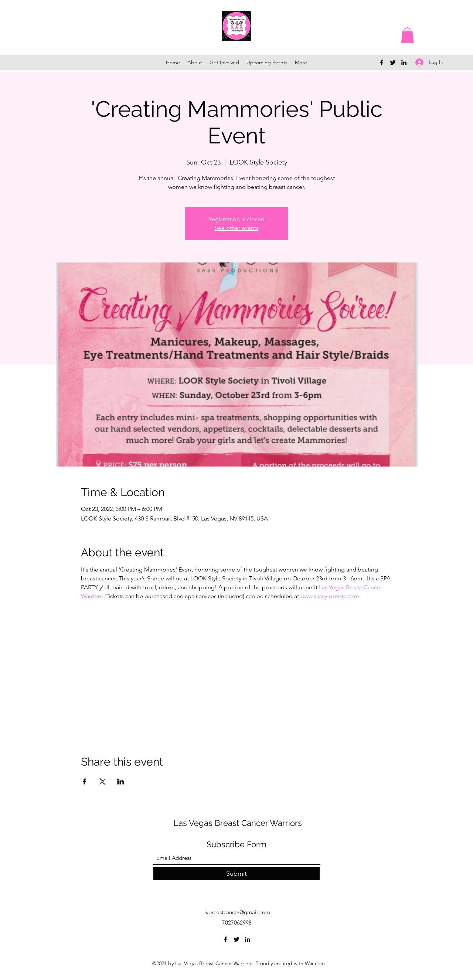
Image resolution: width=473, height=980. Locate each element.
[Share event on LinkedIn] (121, 781)
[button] (407, 35)
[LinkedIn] (404, 62)
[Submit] (236, 874)
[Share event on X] (103, 781)
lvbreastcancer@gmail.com (237, 912)
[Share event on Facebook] (84, 781)
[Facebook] (382, 62)
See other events (237, 228)
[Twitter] (393, 62)
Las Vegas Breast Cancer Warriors (238, 823)
